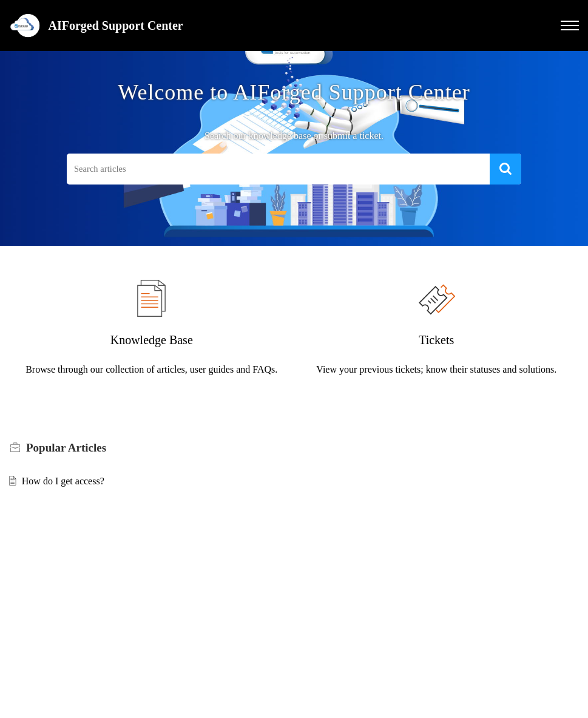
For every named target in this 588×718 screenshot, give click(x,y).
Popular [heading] (66, 448)
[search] (278, 169)
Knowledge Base (152, 340)
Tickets (436, 340)
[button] (570, 25)
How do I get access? (63, 481)
